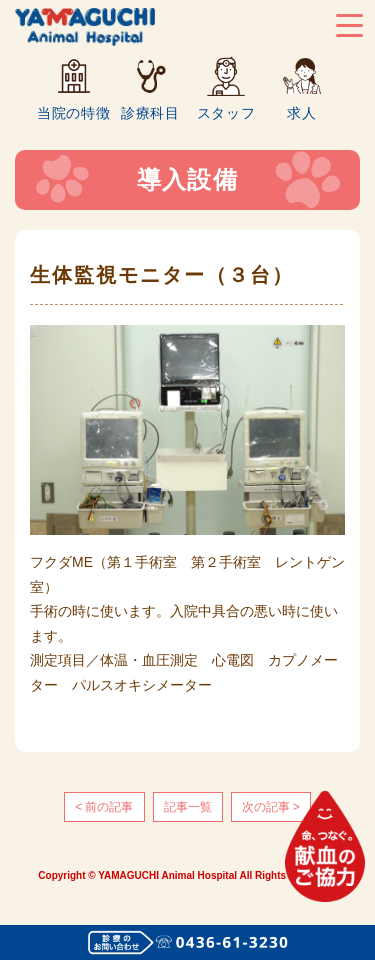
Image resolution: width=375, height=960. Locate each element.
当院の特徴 (74, 112)
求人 (301, 112)
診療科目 (150, 112)
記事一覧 (188, 807)
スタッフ (226, 112)
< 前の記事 (104, 807)
